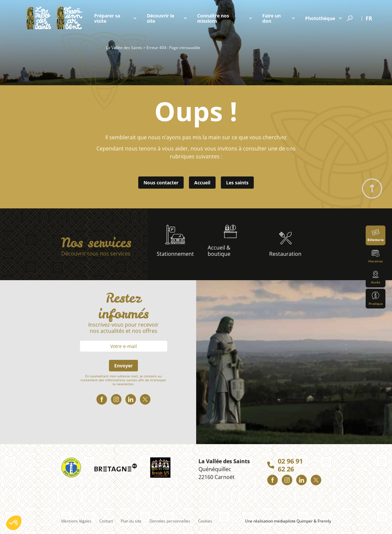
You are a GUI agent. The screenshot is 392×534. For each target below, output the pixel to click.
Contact (106, 521)
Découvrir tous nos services (96, 254)
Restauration (285, 244)
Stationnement (175, 241)
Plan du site (131, 521)
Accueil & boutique (222, 241)
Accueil (202, 183)
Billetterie (376, 236)
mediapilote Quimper (293, 521)
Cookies (205, 521)
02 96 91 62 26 (290, 465)
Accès (376, 278)
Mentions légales (76, 521)
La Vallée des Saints (124, 48)
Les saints (237, 183)
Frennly (324, 521)
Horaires (376, 257)
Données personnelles (170, 521)
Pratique (376, 299)
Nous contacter (161, 183)
